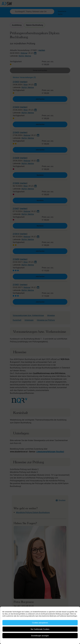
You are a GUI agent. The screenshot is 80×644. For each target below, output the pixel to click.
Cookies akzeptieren (40, 623)
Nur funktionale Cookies (40, 629)
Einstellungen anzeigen (40, 636)
